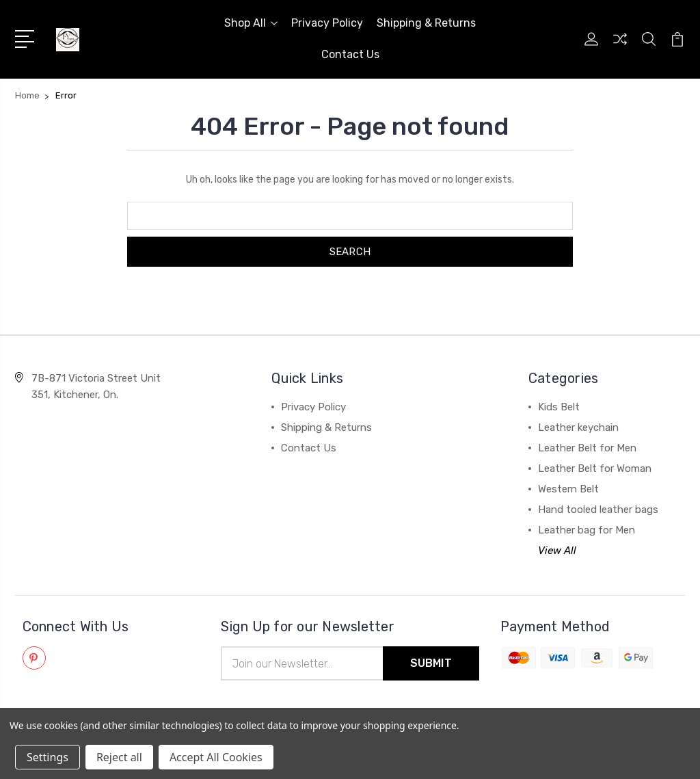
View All (557, 551)
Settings (48, 757)
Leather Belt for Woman (595, 468)
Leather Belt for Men (587, 448)
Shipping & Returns (426, 23)
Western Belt (568, 489)
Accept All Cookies (216, 757)
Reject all (119, 757)
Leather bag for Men (587, 530)
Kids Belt (559, 407)
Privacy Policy (327, 23)
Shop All (251, 23)
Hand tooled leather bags (598, 510)
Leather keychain (578, 427)
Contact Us (350, 54)
